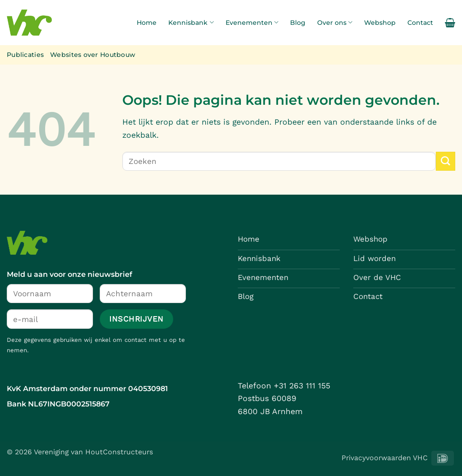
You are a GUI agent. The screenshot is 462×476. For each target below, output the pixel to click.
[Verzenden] (446, 161)
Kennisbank (191, 22)
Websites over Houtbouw (93, 55)
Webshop (380, 23)
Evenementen (252, 22)
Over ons (335, 22)
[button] (450, 23)
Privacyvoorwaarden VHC (385, 458)
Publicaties (25, 55)
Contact (420, 23)
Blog (298, 23)
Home (147, 23)
